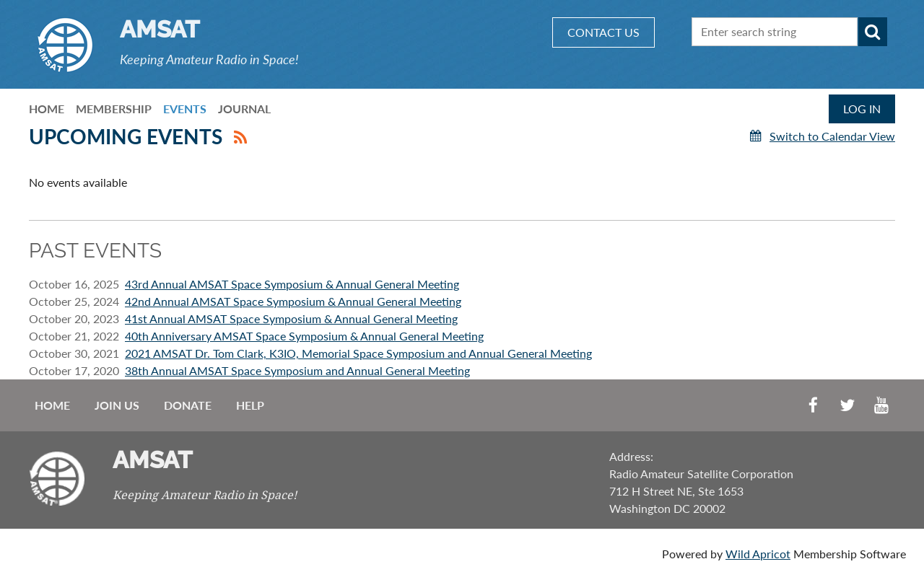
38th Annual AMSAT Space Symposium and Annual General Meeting (297, 370)
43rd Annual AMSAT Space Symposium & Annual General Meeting (292, 284)
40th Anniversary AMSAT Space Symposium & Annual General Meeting (304, 336)
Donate (188, 405)
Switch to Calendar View (832, 136)
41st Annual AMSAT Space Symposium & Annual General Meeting (291, 318)
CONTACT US (603, 32)
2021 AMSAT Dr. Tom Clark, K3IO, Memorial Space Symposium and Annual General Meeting (358, 353)
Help (250, 405)
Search (873, 32)
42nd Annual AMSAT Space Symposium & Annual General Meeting (293, 301)
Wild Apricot (758, 554)
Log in (862, 109)
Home (52, 405)
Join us (117, 405)
